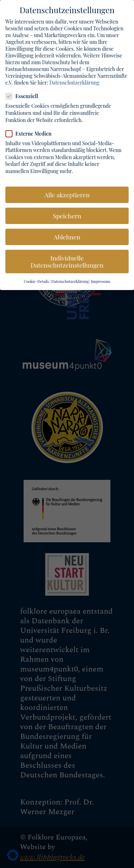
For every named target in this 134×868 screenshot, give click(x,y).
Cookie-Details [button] (37, 279)
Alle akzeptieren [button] (67, 191)
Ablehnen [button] (67, 234)
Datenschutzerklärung (74, 79)
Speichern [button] (67, 213)
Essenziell (25, 93)
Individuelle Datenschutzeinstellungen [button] (67, 258)
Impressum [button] (101, 279)
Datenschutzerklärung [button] (70, 279)
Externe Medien (31, 130)
